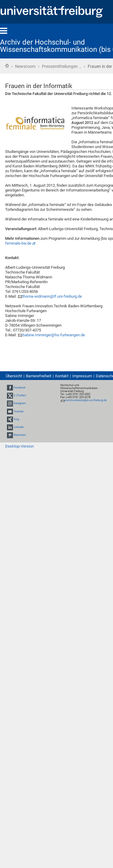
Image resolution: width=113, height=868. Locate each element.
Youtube (19, 411)
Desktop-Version (19, 446)
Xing (16, 419)
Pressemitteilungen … (62, 66)
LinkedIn (19, 427)
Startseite (7, 66)
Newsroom (25, 66)
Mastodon (20, 435)
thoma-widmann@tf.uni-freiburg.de (52, 296)
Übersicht (14, 376)
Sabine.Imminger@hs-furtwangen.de (54, 335)
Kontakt (62, 376)
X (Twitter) (20, 395)
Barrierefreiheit (39, 376)
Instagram (20, 404)
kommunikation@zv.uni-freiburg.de (86, 400)
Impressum (82, 376)
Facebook (20, 388)
